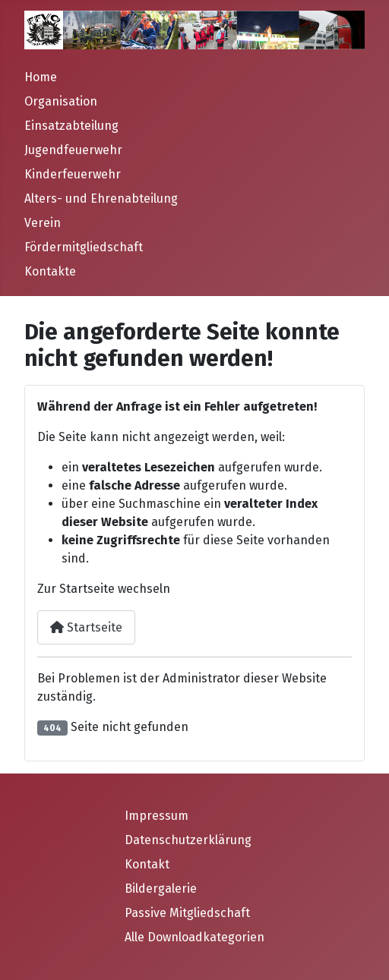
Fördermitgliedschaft (84, 247)
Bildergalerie (161, 889)
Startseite (86, 627)
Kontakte (50, 271)
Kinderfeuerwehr (73, 174)
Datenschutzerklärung (188, 840)
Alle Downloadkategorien (194, 937)
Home (41, 77)
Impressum (157, 816)
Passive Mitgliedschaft (187, 913)
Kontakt (147, 864)
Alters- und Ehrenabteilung (101, 199)
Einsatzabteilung (71, 126)
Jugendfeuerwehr (73, 150)
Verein (43, 223)
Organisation (61, 101)
